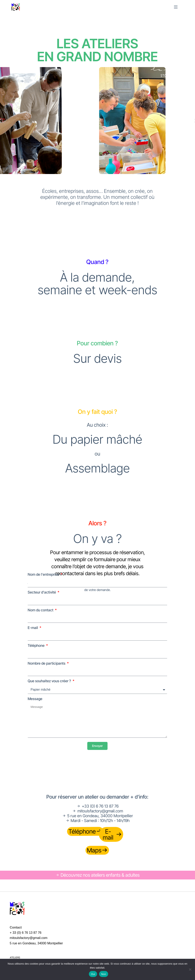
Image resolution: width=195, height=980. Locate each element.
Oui (93, 974)
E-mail (33, 628)
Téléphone (37, 645)
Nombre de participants (47, 663)
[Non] (190, 969)
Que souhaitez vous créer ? (50, 681)
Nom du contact (41, 610)
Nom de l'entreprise (44, 574)
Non (104, 974)
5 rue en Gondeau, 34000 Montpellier (36, 943)
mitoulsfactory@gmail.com (29, 938)
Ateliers (15, 957)
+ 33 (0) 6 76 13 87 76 (26, 933)
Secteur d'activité (42, 592)
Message (35, 699)
